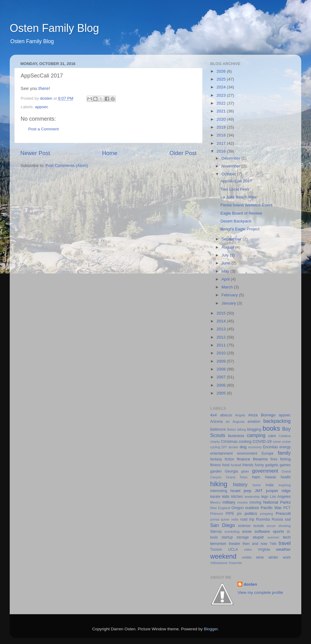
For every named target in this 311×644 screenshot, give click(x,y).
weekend (223, 556)
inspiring (285, 485)
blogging (254, 429)
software (262, 531)
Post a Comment (44, 129)
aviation (254, 422)
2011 (222, 345)
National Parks (277, 502)
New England (220, 508)
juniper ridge (278, 491)
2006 (222, 385)
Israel (235, 491)
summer (273, 537)
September (232, 239)
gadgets (272, 465)
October (229, 174)
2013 (222, 329)
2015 (222, 313)
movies (242, 502)
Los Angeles (280, 497)
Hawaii (270, 477)
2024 (222, 87)
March (228, 287)
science (244, 526)
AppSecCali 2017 (236, 181)
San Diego (222, 525)
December (231, 158)
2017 (222, 143)
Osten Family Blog (54, 28)
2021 (222, 111)
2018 (222, 135)
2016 (222, 151)
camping (256, 435)
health (286, 477)
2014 (222, 321)
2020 (222, 119)
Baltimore (218, 429)
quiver (225, 519)
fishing (285, 459)
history (240, 484)
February (230, 295)
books (271, 428)
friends (248, 465)
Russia (277, 519)
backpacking (277, 421)
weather (283, 549)
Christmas (229, 442)
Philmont (217, 514)
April (226, 279)
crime (277, 442)
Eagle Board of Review (241, 213)
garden (216, 471)
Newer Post (35, 153)
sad (288, 519)
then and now (255, 544)
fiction (230, 459)
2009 (222, 361)
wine (260, 557)
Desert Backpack (236, 221)
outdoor (252, 508)
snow (247, 531)
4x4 (214, 415)
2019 (222, 127)
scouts (259, 526)
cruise (286, 442)
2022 (222, 103)
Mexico (215, 502)
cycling (215, 447)
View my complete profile (260, 592)
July (226, 255)
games (285, 465)
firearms (260, 459)
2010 (222, 353)
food (226, 465)
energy (285, 447)
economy (255, 447)
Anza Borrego (262, 415)
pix (239, 514)
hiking (219, 484)
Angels (240, 415)
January (229, 303)
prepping (266, 514)
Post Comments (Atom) (67, 165)
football (236, 465)
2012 (222, 337)
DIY (224, 447)
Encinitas (270, 447)
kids (226, 496)
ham (256, 477)
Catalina (285, 436)
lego (265, 497)
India (270, 485)
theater (234, 544)
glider (245, 471)
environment (247, 453)
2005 (222, 393)
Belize (232, 429)
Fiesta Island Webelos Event (246, 205)
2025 (222, 79)
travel (285, 543)
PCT (287, 508)
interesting (219, 491)
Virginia (264, 549)
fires (274, 459)
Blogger (211, 629)
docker (233, 447)
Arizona (216, 422)
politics (251, 513)
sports (278, 531)
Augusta (239, 422)
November (231, 166)
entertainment (221, 453)
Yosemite (235, 563)
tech (287, 537)
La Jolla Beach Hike (239, 197)
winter (273, 557)
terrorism (218, 544)
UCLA (233, 549)
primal (215, 519)
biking (241, 429)
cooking (245, 442)
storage (243, 537)
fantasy (216, 459)
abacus (226, 415)
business (236, 436)
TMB (273, 544)
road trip (247, 519)
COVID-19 (262, 441)
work (287, 557)
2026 (222, 71)
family (284, 453)
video (248, 549)
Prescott (283, 513)
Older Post (183, 153)
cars (272, 436)
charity (215, 442)
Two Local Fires (235, 189)
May (226, 271)
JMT (259, 491)
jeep (248, 491)
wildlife (247, 557)
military (229, 502)
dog (243, 447)
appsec (42, 107)
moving (255, 502)
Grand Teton (237, 477)
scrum (271, 526)
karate (215, 497)
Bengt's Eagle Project (240, 229)
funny (259, 465)
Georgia (231, 471)
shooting (284, 526)
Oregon (238, 508)
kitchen (237, 497)
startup (227, 537)
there (44, 88)
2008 (222, 369)
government (265, 471)
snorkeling (232, 532)
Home (110, 153)
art (228, 422)
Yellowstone (219, 563)
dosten (250, 584)
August (228, 247)
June (226, 263)
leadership (252, 497)
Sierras (216, 532)
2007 (222, 377)
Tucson (216, 549)
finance (244, 459)
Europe (267, 453)
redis (235, 519)
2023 (222, 95)
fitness (215, 465)
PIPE (230, 514)
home (257, 485)
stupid (258, 537)
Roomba (263, 519)
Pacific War (271, 508)
